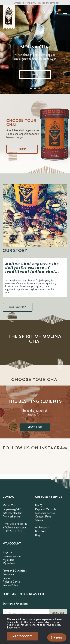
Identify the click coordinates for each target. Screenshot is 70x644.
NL (29, 12)
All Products (42, 527)
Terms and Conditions (15, 571)
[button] (23, 12)
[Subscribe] (58, 613)
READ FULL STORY (18, 307)
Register (7, 552)
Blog (38, 535)
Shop (22, 149)
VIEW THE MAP (35, 427)
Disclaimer (8, 574)
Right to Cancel (12, 582)
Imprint (7, 578)
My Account (50, 12)
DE (34, 12)
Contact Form (43, 517)
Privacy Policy (10, 585)
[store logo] (9, 17)
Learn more (13, 628)
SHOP (35, 74)
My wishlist (9, 563)
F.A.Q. (39, 505)
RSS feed (41, 531)
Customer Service (45, 513)
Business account (12, 556)
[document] (35, 629)
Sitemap (40, 520)
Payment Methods (45, 509)
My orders (8, 560)
